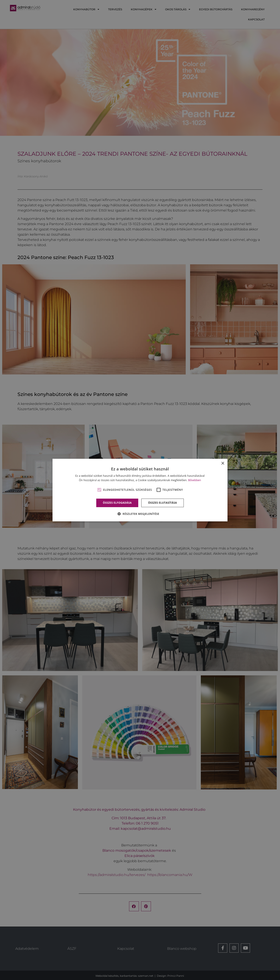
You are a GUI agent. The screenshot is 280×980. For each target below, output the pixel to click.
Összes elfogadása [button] (117, 503)
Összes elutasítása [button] (163, 503)
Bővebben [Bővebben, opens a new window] (195, 480)
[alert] (140, 490)
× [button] (223, 463)
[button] (140, 514)
